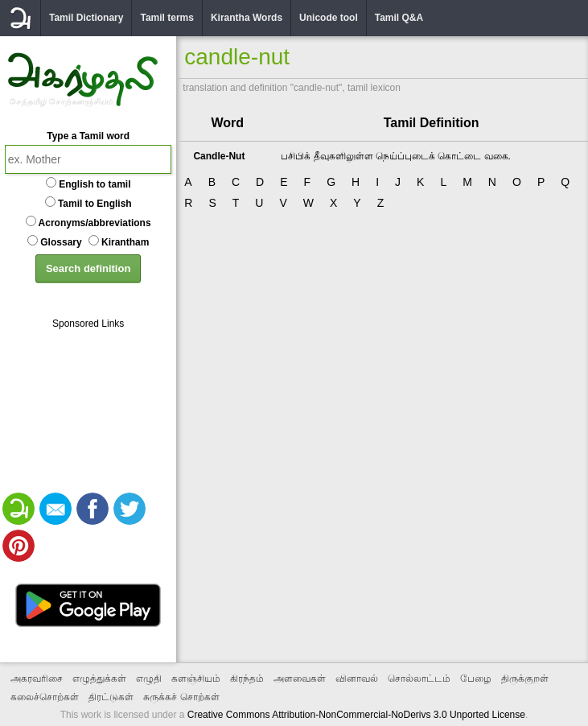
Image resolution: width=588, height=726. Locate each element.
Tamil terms (167, 18)
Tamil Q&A (399, 18)
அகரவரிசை (37, 679)
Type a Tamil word (88, 136)
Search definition (88, 268)
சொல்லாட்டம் (419, 679)
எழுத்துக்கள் (99, 679)
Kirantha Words (247, 18)
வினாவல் (357, 679)
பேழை (476, 679)
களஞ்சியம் (196, 679)
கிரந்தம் (247, 679)
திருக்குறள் (525, 679)
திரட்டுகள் (111, 697)
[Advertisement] (88, 410)
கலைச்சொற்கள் (45, 697)
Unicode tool (329, 18)
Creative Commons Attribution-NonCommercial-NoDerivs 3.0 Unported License (356, 715)
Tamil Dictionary (86, 18)
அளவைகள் (300, 679)
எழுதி (149, 679)
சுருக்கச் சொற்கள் (181, 697)
